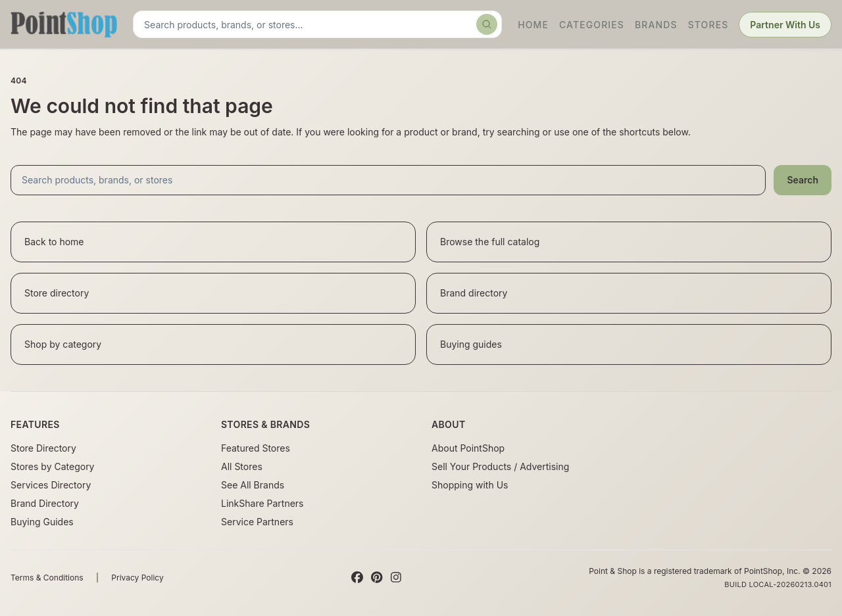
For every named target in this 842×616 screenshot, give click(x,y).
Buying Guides (42, 522)
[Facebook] (357, 578)
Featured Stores (256, 448)
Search (803, 180)
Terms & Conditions (47, 578)
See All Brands (253, 485)
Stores (708, 25)
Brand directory (474, 293)
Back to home (54, 242)
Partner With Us (785, 25)
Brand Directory (45, 503)
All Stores (242, 466)
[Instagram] (396, 578)
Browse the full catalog (490, 242)
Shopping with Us (470, 485)
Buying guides (471, 344)
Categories (592, 25)
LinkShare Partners (262, 503)
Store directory (57, 293)
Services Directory (51, 485)
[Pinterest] (377, 578)
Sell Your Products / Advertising (500, 466)
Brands (656, 25)
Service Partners (257, 522)
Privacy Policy (137, 578)
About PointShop (468, 448)
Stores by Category (52, 466)
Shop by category (63, 344)
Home (533, 25)
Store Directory (43, 448)
